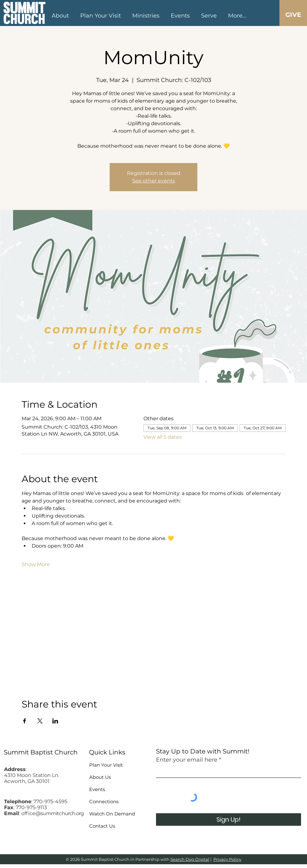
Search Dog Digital (190, 859)
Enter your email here (187, 760)
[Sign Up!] (229, 819)
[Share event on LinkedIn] (55, 721)
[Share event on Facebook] (25, 721)
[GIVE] (293, 15)
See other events (154, 181)
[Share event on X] (40, 721)
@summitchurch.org (60, 813)
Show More (36, 564)
